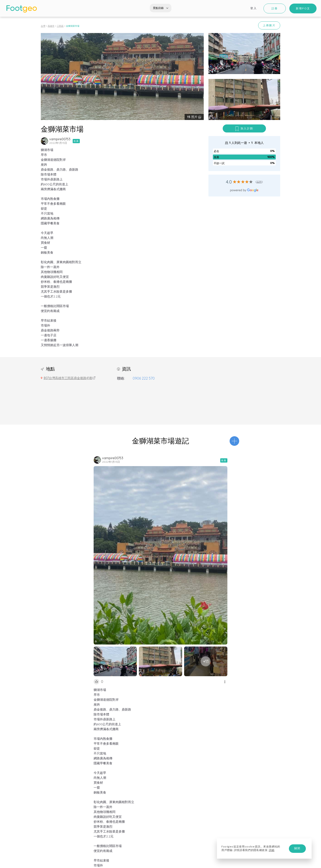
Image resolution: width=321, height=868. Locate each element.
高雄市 (51, 26)
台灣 (43, 26)
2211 (259, 182)
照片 (193, 117)
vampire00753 (60, 139)
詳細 (272, 850)
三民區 (60, 26)
